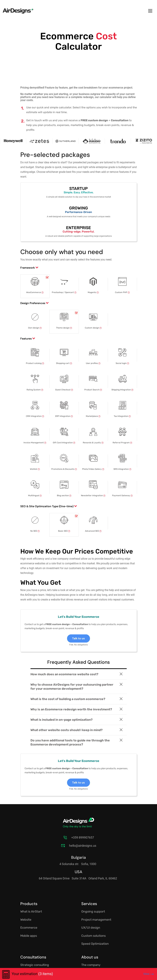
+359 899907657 (83, 837)
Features (26, 339)
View (148, 974)
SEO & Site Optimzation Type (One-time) (47, 506)
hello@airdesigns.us (83, 846)
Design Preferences (33, 303)
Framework (28, 268)
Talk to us (78, 638)
